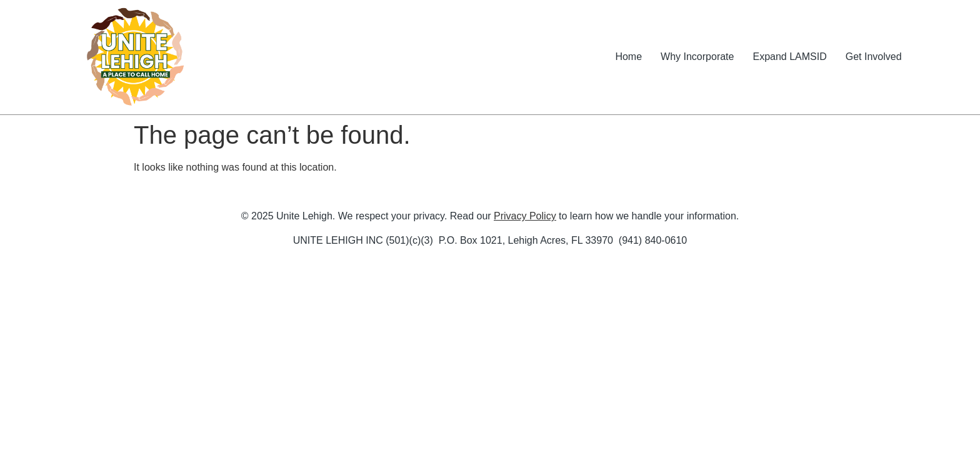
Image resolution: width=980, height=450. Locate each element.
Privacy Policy (525, 216)
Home (628, 57)
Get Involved (874, 57)
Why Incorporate (697, 57)
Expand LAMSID (789, 57)
